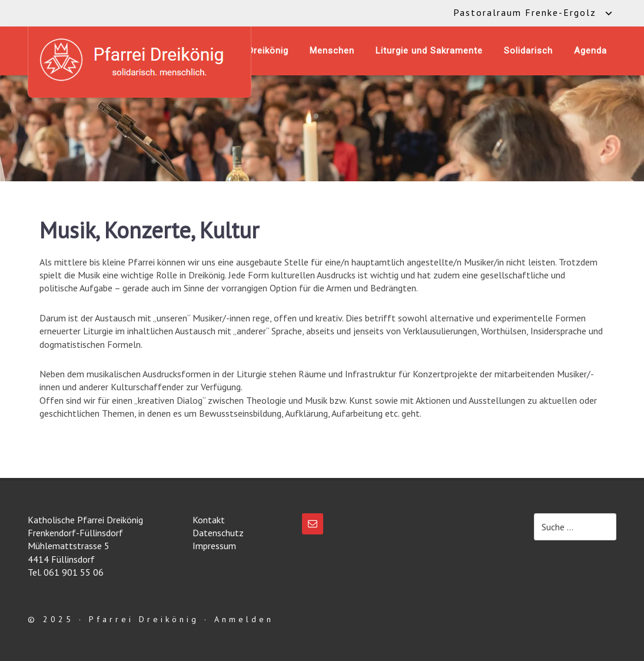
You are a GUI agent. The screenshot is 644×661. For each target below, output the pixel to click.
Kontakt (209, 520)
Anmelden (244, 619)
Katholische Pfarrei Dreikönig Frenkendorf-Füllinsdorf (140, 60)
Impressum (214, 546)
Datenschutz (218, 533)
